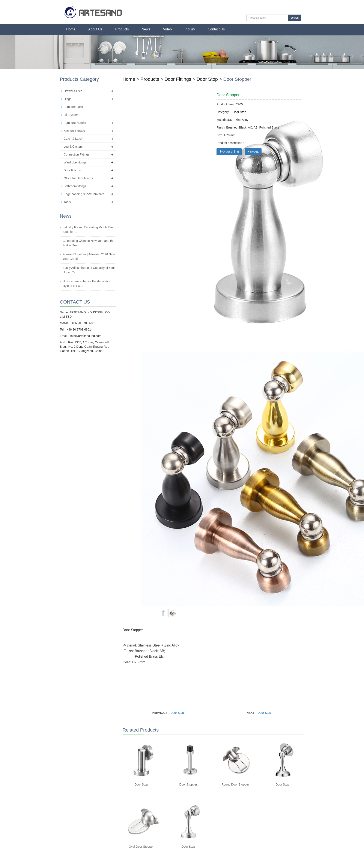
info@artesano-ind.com (86, 336)
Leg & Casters (73, 147)
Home (71, 29)
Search (295, 18)
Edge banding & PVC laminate (84, 194)
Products (122, 29)
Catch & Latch (73, 139)
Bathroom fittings (75, 186)
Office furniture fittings (78, 178)
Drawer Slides (73, 91)
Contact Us (216, 29)
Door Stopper (188, 784)
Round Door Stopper (235, 784)
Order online (229, 152)
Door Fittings (178, 79)
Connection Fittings (77, 154)
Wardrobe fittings (75, 162)
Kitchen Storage (74, 131)
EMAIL (253, 152)
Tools (67, 202)
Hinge (68, 99)
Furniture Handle (75, 123)
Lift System (71, 115)
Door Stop (207, 79)
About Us (95, 29)
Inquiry (190, 29)
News (146, 29)
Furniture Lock (73, 107)
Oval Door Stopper (141, 847)
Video (168, 29)
